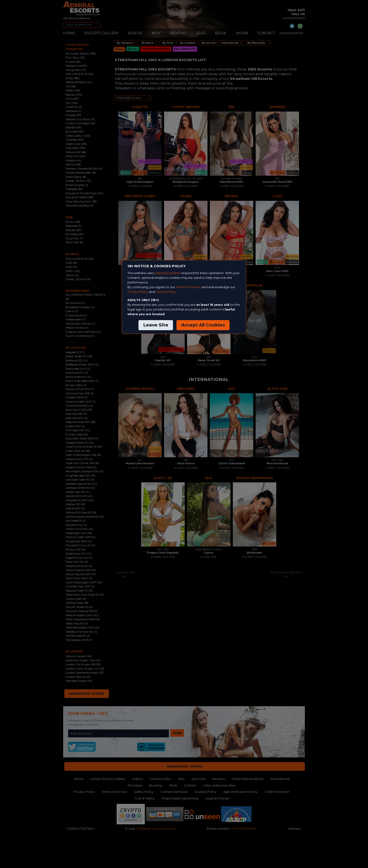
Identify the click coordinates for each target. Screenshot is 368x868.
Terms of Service (188, 287)
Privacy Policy (138, 292)
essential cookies (167, 273)
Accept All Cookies (203, 325)
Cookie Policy (166, 292)
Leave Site (156, 325)
